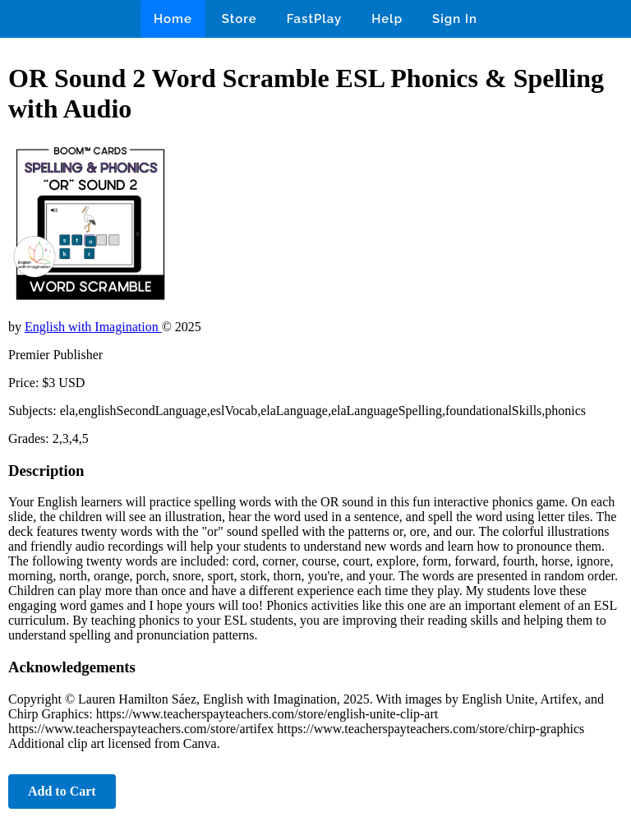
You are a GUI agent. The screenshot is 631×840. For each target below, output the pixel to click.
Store (240, 19)
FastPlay (315, 19)
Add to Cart (62, 791)
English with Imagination (93, 327)
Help (387, 19)
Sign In (455, 19)
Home (173, 19)
